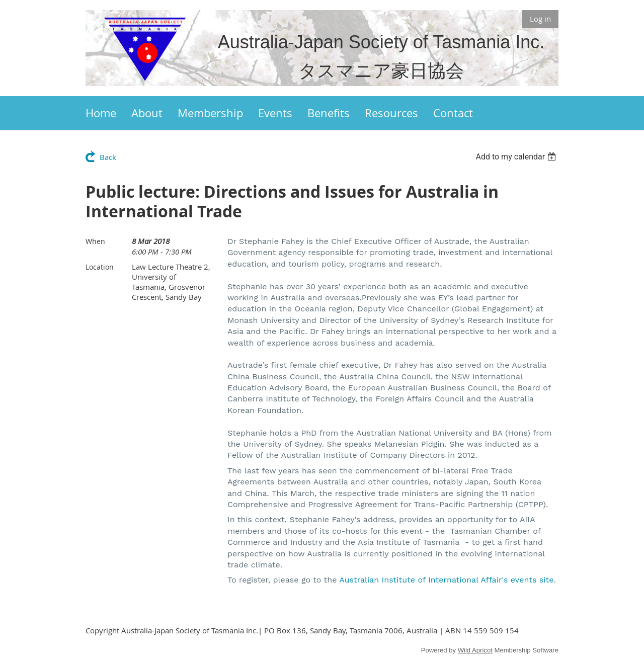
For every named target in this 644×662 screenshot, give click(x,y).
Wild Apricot (475, 650)
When (95, 241)
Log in (540, 19)
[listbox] (517, 157)
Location (100, 267)
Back (108, 157)
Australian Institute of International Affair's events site (446, 580)
